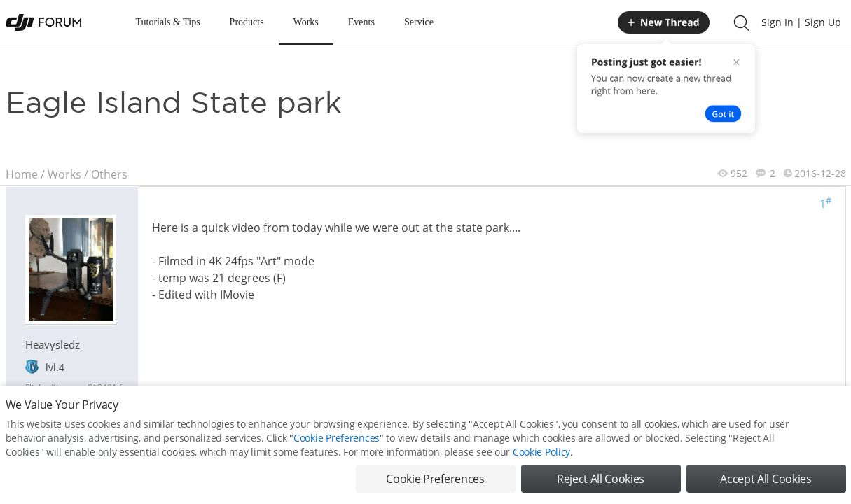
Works (306, 22)
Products (247, 22)
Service (419, 22)
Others (109, 174)
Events (361, 22)
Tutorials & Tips (168, 22)
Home (22, 174)
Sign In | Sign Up (801, 22)
